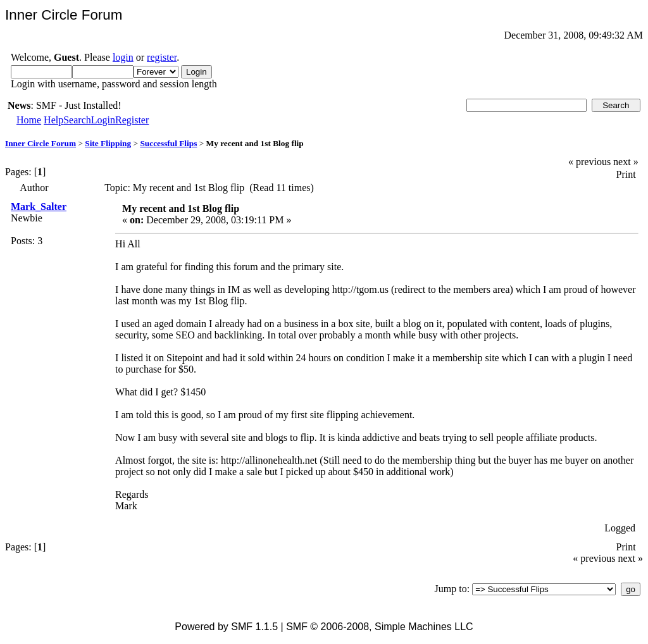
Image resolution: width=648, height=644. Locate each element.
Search (77, 120)
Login (103, 120)
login (123, 57)
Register (132, 120)
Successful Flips (168, 143)
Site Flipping (108, 143)
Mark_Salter (39, 207)
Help (53, 120)
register (162, 57)
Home (29, 120)
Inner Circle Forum (40, 143)
